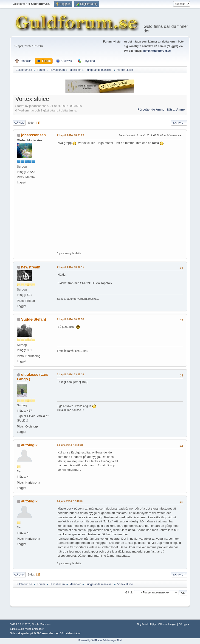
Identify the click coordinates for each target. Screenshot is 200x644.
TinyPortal (142, 624)
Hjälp (153, 624)
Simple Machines (41, 624)
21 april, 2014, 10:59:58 (71, 319)
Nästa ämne (176, 110)
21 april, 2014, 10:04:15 (71, 267)
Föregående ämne (151, 110)
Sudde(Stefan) (34, 319)
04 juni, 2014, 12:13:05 (70, 501)
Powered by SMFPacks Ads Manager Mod (100, 640)
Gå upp (19, 575)
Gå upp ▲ (184, 624)
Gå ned (19, 123)
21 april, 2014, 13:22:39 (71, 374)
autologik (29, 445)
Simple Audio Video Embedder (27, 629)
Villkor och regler (167, 624)
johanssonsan (33, 135)
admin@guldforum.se (157, 51)
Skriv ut (179, 123)
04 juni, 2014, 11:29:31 (70, 445)
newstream (31, 267)
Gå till (129, 593)
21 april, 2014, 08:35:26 (71, 135)
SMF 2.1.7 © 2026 (20, 624)
